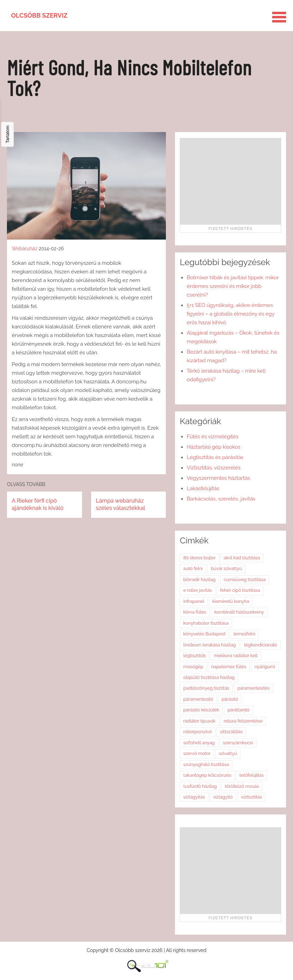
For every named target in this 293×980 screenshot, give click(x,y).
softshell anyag (199, 743)
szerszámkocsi (238, 743)
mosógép (193, 667)
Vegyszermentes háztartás (218, 478)
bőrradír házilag (199, 580)
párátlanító (239, 710)
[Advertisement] (230, 181)
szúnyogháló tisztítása (206, 764)
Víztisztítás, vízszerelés (214, 468)
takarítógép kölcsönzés (207, 775)
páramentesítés (254, 688)
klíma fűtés (195, 612)
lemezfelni (245, 634)
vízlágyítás (194, 797)
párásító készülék (201, 710)
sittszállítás (231, 732)
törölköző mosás (242, 786)
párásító (230, 699)
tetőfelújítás (251, 775)
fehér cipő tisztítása (240, 590)
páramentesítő (198, 699)
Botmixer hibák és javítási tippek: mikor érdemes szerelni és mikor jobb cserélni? (233, 286)
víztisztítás (252, 797)
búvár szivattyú (227, 568)
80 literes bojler (199, 558)
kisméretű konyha (231, 601)
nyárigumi (265, 667)
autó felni (193, 568)
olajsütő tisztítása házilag (209, 677)
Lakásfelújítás (203, 488)
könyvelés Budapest (204, 634)
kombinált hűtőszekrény (239, 612)
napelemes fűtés (229, 667)
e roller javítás (198, 590)
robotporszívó (197, 732)
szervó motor (197, 753)
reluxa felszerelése (243, 721)
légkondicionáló (261, 645)
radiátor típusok (199, 721)
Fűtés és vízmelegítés (212, 437)
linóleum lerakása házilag (210, 645)
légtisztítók (194, 656)
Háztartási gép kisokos (214, 447)
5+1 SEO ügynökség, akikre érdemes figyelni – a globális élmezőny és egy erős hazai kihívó (230, 314)
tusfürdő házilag (200, 786)
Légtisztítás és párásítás (215, 457)
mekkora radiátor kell (236, 656)
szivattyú (228, 753)
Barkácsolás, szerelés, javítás (221, 499)
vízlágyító (223, 797)
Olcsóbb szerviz (39, 15)
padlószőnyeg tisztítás (206, 688)
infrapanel (194, 601)
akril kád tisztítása (242, 558)
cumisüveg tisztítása (245, 580)
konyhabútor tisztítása (206, 623)
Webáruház (25, 249)
